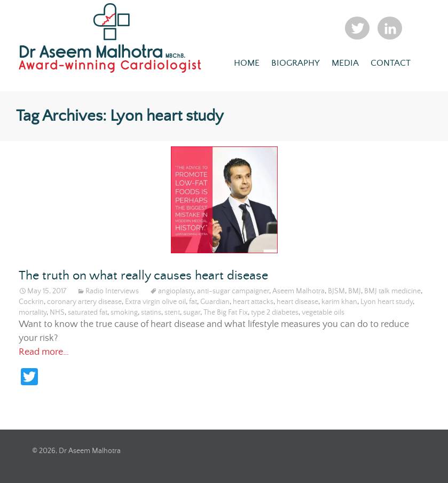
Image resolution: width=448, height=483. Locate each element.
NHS (57, 313)
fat (193, 302)
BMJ (355, 291)
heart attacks (253, 302)
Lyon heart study (387, 302)
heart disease (297, 302)
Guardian (215, 302)
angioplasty (176, 291)
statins (151, 313)
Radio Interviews (112, 291)
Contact (391, 63)
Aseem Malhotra (298, 291)
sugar (192, 313)
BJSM (336, 291)
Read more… (44, 352)
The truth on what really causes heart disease (143, 276)
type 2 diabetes (275, 313)
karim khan (339, 302)
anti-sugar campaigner (233, 291)
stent (172, 313)
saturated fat (88, 313)
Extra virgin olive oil (155, 302)
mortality (33, 313)
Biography (296, 63)
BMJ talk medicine (392, 291)
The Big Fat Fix (226, 313)
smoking (124, 313)
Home (247, 63)
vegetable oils (323, 313)
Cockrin (31, 302)
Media (345, 63)
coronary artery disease (84, 302)
